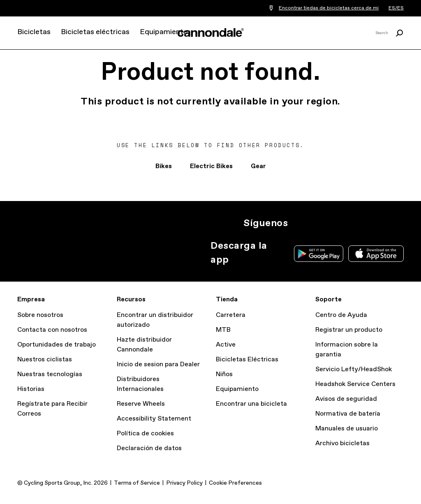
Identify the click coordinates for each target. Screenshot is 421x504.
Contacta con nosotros (52, 330)
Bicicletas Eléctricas (247, 360)
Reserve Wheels (141, 404)
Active (226, 345)
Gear (258, 166)
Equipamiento (164, 32)
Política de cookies (145, 433)
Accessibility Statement (154, 419)
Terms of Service (137, 483)
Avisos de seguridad (346, 399)
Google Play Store (319, 254)
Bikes (164, 166)
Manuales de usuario (347, 429)
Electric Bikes (211, 166)
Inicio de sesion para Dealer (158, 364)
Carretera (231, 315)
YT (354, 223)
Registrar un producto (349, 330)
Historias (31, 389)
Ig (299, 223)
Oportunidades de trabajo (57, 345)
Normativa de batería (348, 414)
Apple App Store (376, 254)
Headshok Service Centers (355, 384)
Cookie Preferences (235, 483)
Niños (224, 374)
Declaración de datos (149, 448)
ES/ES (396, 8)
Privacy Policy (184, 483)
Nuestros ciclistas (45, 360)
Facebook (335, 223)
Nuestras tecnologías (50, 374)
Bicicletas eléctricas (95, 32)
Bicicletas (34, 32)
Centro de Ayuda (341, 315)
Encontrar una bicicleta (251, 404)
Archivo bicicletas (342, 443)
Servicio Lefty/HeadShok (354, 369)
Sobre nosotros (40, 315)
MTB (223, 330)
